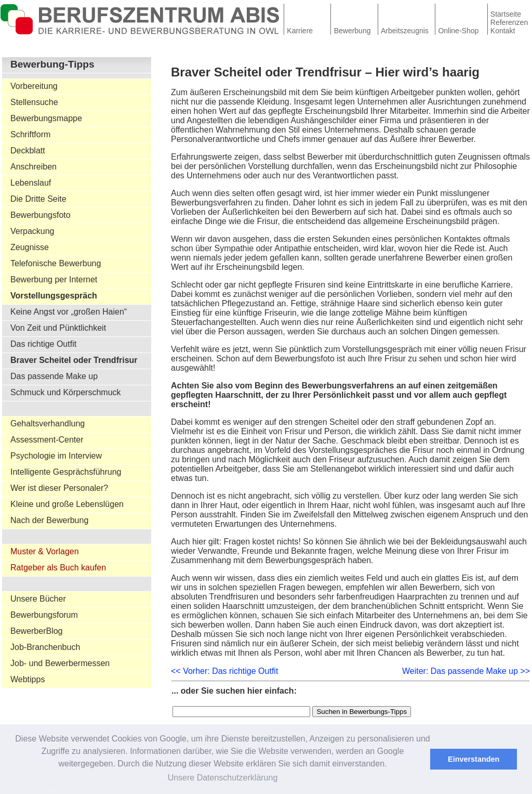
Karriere (300, 31)
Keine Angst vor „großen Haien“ (69, 312)
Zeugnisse (30, 247)
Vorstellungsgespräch (54, 296)
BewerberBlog (37, 631)
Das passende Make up (54, 376)
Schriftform (30, 134)
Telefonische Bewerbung (56, 263)
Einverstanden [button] (474, 759)
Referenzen (509, 22)
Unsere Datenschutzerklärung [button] (223, 778)
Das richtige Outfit (43, 344)
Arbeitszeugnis (405, 31)
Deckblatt (28, 151)
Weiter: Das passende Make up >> (466, 671)
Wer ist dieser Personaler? (59, 488)
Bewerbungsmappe (46, 118)
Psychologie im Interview (56, 456)
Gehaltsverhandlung (48, 424)
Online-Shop (458, 31)
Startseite (506, 14)
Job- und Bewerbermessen (60, 663)
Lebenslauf (31, 183)
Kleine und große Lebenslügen (67, 504)
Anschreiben (34, 167)
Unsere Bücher (38, 599)
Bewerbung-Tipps (52, 64)
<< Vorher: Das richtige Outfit (224, 671)
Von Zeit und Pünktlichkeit (58, 328)
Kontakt (503, 31)
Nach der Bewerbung (49, 520)
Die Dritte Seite (38, 199)
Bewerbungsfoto (41, 215)
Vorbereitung (34, 86)
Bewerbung (353, 31)
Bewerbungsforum (44, 615)
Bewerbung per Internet (54, 279)
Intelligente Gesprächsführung (66, 472)
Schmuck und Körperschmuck (66, 392)
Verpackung (32, 231)
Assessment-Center (47, 440)
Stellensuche (34, 102)
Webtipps (28, 679)
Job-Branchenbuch (45, 647)
